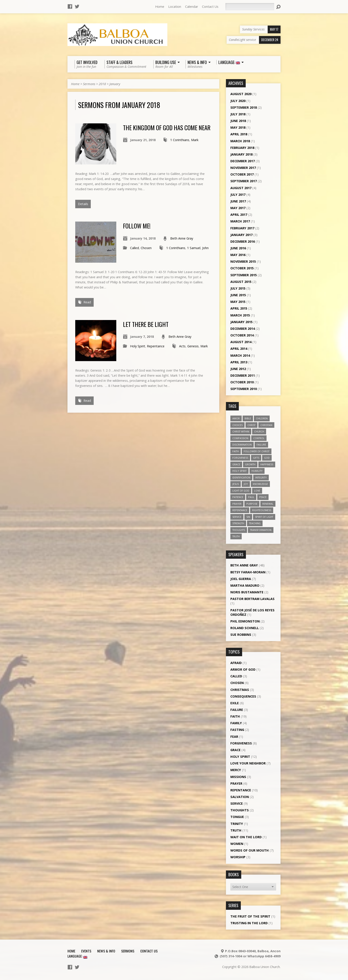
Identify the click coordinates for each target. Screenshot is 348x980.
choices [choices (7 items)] (237, 425)
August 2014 (241, 342)
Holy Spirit (138, 346)
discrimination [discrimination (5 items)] (242, 445)
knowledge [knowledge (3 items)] (260, 484)
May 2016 (238, 255)
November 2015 (243, 261)
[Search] (250, 7)
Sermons (89, 84)
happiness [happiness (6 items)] (267, 464)
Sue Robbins (241, 635)
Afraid (236, 663)
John (205, 248)
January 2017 (241, 235)
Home (160, 7)
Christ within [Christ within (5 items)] (241, 431)
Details (83, 204)
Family (236, 723)
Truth (236, 830)
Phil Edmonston (245, 621)
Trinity (237, 824)
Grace (235, 750)
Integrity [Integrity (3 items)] (261, 477)
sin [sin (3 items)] (248, 517)
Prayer (236, 783)
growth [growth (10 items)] (250, 464)
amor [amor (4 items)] (236, 418)
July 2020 (238, 101)
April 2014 (239, 349)
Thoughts (240, 810)
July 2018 (238, 114)
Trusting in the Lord (249, 923)
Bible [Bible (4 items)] (248, 418)
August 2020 (241, 94)
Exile (235, 703)
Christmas (240, 690)
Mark (195, 140)
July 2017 (238, 195)
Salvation (240, 797)
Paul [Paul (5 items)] (251, 497)
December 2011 (243, 375)
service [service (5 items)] (237, 517)
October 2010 (242, 382)
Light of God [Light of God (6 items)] (241, 491)
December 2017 (243, 161)
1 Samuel (194, 248)
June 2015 (238, 295)
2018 (102, 84)
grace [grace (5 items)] (236, 464)
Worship (238, 857)
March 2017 (240, 221)
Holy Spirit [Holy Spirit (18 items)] (239, 471)
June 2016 (238, 248)
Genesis (193, 346)
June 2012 (238, 369)
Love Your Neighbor (248, 763)
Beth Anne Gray (182, 238)
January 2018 (241, 154)
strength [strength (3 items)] (238, 523)
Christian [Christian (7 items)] (266, 425)
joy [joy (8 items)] (246, 484)
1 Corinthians (180, 140)
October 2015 (242, 268)
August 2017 (241, 188)
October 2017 (242, 174)
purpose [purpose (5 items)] (252, 504)
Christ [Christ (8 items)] (251, 425)
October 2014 (242, 335)
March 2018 (240, 141)
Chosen (146, 248)
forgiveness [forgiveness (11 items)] (240, 458)
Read (84, 302)
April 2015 (239, 308)
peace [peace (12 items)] (263, 497)
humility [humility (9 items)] (257, 471)
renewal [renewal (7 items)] (268, 504)
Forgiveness (241, 743)
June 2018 (238, 121)
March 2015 (240, 315)
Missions (238, 777)
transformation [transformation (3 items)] (261, 530)
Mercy (236, 770)
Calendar (192, 7)
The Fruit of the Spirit (250, 916)
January (115, 84)
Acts (182, 346)
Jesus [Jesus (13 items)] (236, 484)
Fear (234, 737)
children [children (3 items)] (262, 418)
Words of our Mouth (250, 850)
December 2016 (243, 241)
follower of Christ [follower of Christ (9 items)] (257, 451)
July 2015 (238, 288)
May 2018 (238, 127)
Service (237, 803)
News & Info (106, 951)
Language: (77, 956)
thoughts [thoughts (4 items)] (239, 530)
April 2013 (239, 362)
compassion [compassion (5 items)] (240, 438)
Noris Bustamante (247, 592)
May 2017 (238, 208)
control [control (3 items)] (259, 438)
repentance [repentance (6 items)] (240, 510)
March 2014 (240, 355)
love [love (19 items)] (257, 491)
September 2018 (244, 107)
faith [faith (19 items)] (236, 451)
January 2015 (241, 322)
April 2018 (239, 134)
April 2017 (239, 215)
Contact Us (210, 7)
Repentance (156, 346)
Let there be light (146, 324)
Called (134, 248)
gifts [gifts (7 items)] (256, 458)
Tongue (237, 817)
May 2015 (238, 302)
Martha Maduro (245, 585)
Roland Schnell (245, 628)
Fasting (237, 730)
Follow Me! (137, 226)
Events (86, 951)
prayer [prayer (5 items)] (237, 504)
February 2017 (242, 228)
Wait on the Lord (246, 837)
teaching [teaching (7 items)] (255, 523)
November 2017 (243, 168)
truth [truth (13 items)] (236, 536)
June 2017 (238, 201)
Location (175, 7)
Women (237, 844)
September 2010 (244, 389)
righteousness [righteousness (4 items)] (262, 510)
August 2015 (241, 282)
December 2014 (243, 329)
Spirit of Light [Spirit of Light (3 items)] (264, 517)
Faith (235, 716)
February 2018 (242, 148)
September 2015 (244, 275)
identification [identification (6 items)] (241, 477)
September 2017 (244, 181)
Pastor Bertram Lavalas (252, 599)
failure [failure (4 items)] (261, 445)
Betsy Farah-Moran (248, 572)
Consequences (243, 696)
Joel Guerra (241, 579)
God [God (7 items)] (267, 458)
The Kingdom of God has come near (167, 127)
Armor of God (243, 669)
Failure (237, 710)
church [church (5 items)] (259, 431)
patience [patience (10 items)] (238, 497)
